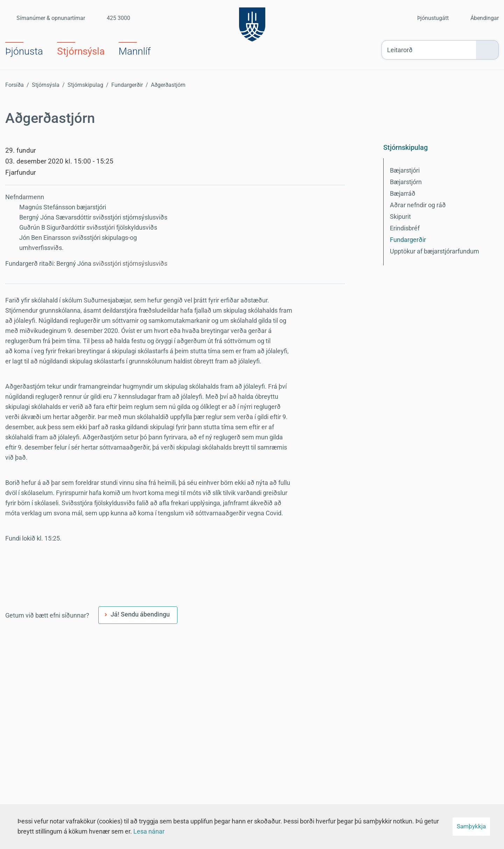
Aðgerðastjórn (168, 85)
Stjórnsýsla (46, 85)
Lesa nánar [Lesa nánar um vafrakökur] (149, 831)
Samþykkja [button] (471, 826)
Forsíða (15, 85)
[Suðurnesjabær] (252, 23)
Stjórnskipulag (85, 85)
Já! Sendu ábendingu (140, 614)
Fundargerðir (127, 85)
